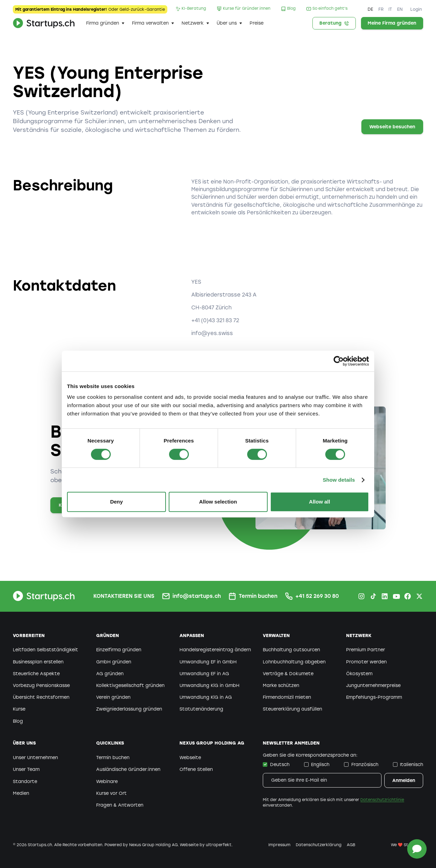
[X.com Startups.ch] (419, 596)
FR (381, 9)
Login (416, 9)
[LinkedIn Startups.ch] (385, 596)
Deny (116, 502)
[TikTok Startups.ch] (373, 596)
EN (400, 9)
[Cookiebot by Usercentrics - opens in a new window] (339, 361)
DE (370, 9)
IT (390, 9)
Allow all (320, 502)
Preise (257, 23)
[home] (44, 23)
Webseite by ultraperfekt (206, 845)
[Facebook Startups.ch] (408, 596)
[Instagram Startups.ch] (361, 596)
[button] (105, 23)
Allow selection (218, 502)
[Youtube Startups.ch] (396, 596)
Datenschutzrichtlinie (382, 800)
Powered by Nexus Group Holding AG (141, 845)
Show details (339, 480)
